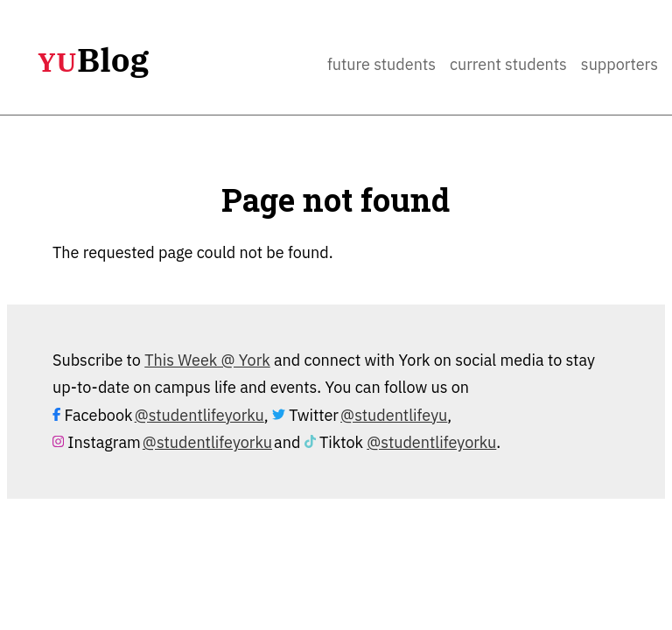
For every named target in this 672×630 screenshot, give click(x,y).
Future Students (381, 64)
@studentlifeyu (394, 415)
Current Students (508, 64)
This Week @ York (207, 360)
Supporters (619, 64)
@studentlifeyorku (199, 415)
